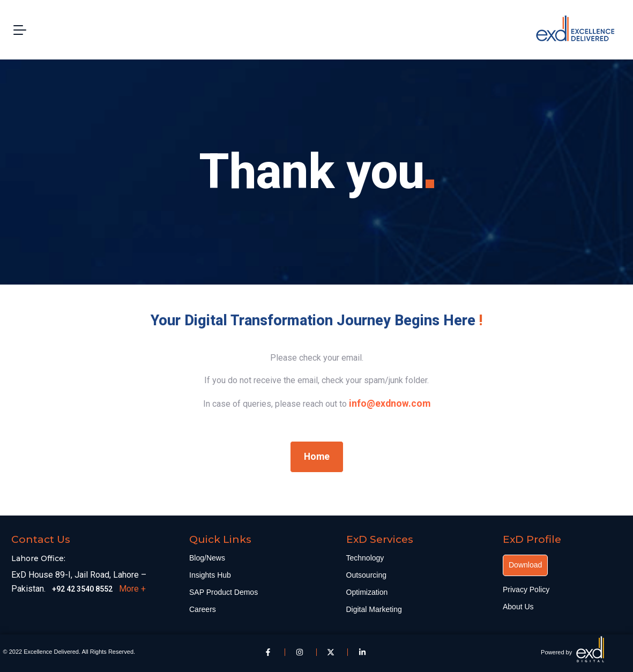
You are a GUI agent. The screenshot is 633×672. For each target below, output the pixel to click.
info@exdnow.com (390, 404)
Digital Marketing (374, 609)
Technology (365, 558)
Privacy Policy (526, 589)
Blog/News (207, 558)
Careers (203, 609)
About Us (518, 607)
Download (525, 565)
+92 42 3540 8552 (82, 589)
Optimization (367, 592)
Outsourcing (366, 575)
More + (132, 589)
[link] (390, 404)
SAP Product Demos (224, 592)
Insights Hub (210, 575)
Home (317, 457)
